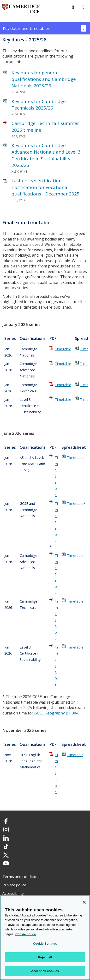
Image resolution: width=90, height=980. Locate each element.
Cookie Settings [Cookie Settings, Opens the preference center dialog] (45, 944)
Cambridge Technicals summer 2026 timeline (45, 127)
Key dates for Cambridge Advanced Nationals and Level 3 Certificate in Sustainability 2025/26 (46, 155)
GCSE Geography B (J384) (57, 713)
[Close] (84, 902)
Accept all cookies (45, 971)
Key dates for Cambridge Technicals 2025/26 (39, 105)
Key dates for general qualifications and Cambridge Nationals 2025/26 (44, 79)
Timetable (63, 349)
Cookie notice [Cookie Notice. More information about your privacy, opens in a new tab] (26, 934)
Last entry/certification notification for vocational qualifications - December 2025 (45, 187)
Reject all (45, 957)
